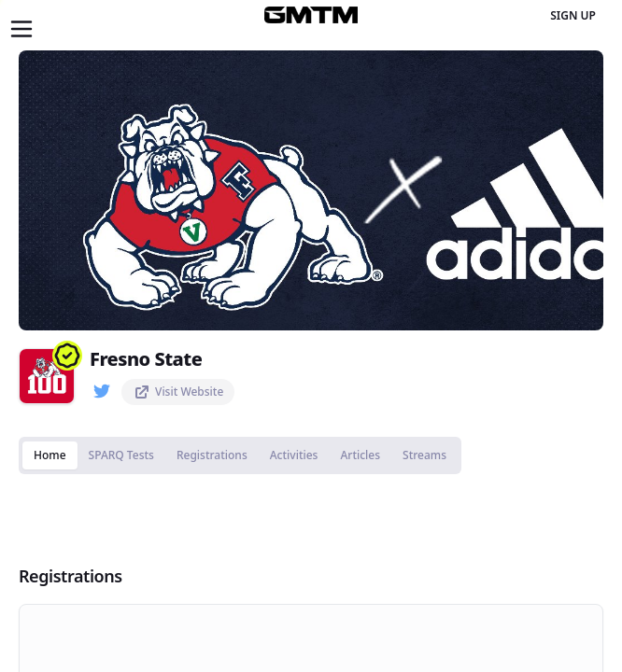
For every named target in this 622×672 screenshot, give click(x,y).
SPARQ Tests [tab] (121, 455)
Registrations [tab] (212, 455)
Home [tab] (50, 455)
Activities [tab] (294, 455)
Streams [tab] (424, 455)
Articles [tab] (360, 455)
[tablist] (240, 455)
